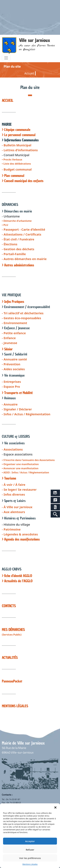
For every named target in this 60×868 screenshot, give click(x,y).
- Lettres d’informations (20, 150)
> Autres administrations (18, 265)
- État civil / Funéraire (18, 239)
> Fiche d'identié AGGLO (17, 576)
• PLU (5, 225)
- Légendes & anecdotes (20, 534)
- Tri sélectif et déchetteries (23, 313)
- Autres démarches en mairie (24, 259)
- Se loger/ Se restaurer (19, 490)
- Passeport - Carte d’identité (23, 229)
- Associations (12, 449)
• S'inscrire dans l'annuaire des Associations (28, 460)
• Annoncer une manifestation (20, 468)
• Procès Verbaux (12, 160)
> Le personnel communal (19, 135)
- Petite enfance (14, 333)
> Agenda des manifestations (21, 539)
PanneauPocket (12, 681)
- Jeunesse (9, 343)
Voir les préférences (30, 858)
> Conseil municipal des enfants (23, 181)
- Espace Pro (11, 387)
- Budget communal (17, 169)
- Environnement (14, 323)
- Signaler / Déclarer (17, 409)
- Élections (10, 244)
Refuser (30, 850)
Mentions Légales (30, 864)
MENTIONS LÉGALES (15, 706)
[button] (55, 807)
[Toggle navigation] (6, 58)
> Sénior (7, 349)
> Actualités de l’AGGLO (17, 581)
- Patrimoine (11, 529)
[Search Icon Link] (55, 514)
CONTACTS (9, 606)
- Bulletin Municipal (17, 145)
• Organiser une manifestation (20, 464)
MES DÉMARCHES (13, 630)
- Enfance (9, 338)
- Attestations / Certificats (22, 234)
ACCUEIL (7, 101)
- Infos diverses (13, 494)
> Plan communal (13, 176)
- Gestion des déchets (18, 249)
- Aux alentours (13, 512)
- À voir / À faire (14, 485)
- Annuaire (10, 404)
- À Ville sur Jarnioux (17, 507)
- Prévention (11, 364)
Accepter (30, 841)
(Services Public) (12, 635)
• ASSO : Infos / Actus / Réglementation (25, 472)
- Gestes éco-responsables (21, 318)
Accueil (29, 73)
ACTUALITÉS (10, 658)
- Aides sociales (13, 369)
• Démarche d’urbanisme (17, 221)
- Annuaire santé (14, 359)
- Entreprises (11, 382)
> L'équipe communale (16, 130)
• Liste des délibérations (16, 164)
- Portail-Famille (14, 254)
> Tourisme (9, 478)
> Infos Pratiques (13, 302)
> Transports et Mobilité (17, 393)
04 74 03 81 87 (13, 799)
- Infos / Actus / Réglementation (26, 414)
